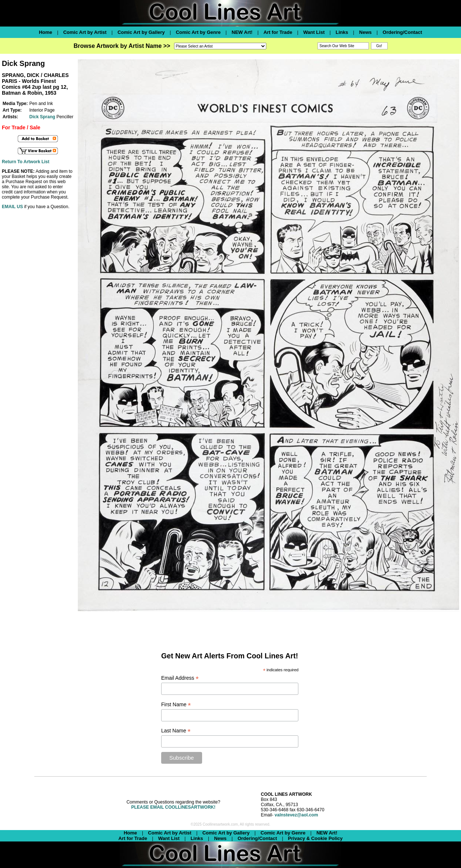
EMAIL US (12, 207)
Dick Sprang (42, 117)
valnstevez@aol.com (297, 815)
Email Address (180, 678)
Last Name (176, 731)
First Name (176, 705)
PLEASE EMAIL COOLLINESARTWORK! (173, 807)
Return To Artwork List (26, 162)
